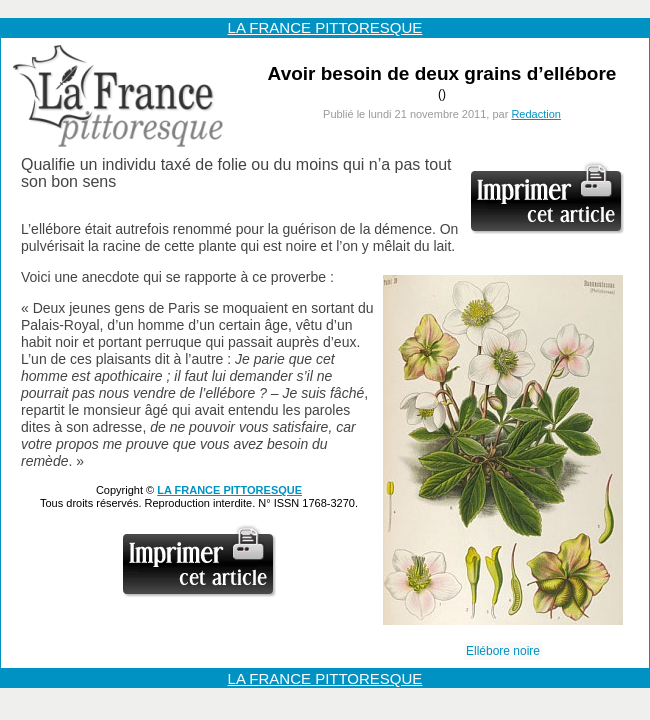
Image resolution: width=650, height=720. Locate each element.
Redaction (536, 114)
